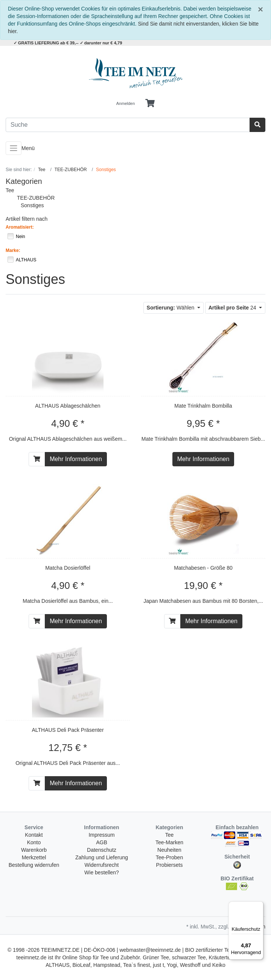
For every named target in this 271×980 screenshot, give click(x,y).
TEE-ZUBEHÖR (36, 198)
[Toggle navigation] (14, 148)
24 (233, 308)
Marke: (13, 250)
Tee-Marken (169, 842)
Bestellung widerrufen (34, 865)
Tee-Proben (169, 857)
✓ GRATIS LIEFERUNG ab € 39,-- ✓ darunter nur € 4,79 (68, 43)
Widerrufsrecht (101, 865)
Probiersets (170, 865)
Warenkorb (34, 850)
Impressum (101, 835)
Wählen (171, 308)
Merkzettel (34, 857)
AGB (102, 842)
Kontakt (34, 835)
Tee (10, 190)
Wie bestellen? (102, 872)
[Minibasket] (150, 103)
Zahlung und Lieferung (102, 857)
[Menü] (259, 906)
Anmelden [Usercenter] (126, 103)
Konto (34, 842)
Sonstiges (32, 205)
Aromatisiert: (20, 227)
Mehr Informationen (76, 459)
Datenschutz (102, 850)
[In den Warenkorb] (37, 459)
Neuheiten (169, 850)
